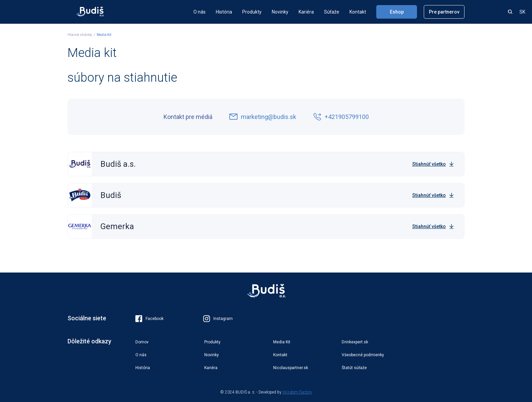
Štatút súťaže (354, 368)
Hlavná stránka (80, 35)
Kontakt (358, 12)
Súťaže (332, 12)
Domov (142, 342)
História (224, 12)
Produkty (252, 12)
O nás (199, 12)
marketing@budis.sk (263, 117)
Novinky (280, 12)
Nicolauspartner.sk (291, 368)
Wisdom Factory (297, 392)
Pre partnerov (444, 12)
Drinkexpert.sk (355, 342)
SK (522, 12)
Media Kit (104, 35)
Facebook (149, 319)
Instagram (218, 319)
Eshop (397, 12)
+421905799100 (341, 117)
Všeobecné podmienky (363, 355)
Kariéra (306, 12)
